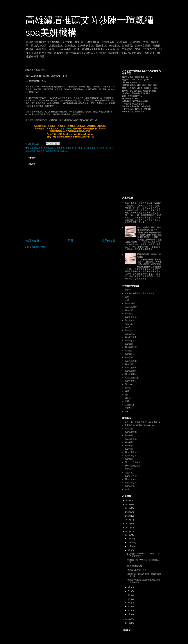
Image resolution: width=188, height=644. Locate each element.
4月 (129, 603)
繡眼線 (128, 398)
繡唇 (127, 395)
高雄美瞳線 (130, 320)
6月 (129, 595)
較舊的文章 (109, 241)
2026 (128, 500)
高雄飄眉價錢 (131, 374)
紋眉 (127, 300)
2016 (128, 531)
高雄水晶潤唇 (49, 148)
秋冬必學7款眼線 (135, 566)
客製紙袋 (129, 469)
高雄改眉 (60, 148)
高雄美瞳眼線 (131, 317)
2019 (128, 520)
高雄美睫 (129, 314)
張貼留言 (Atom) (39, 247)
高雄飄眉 (40, 151)
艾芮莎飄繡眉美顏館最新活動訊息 (140, 293)
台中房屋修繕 (131, 483)
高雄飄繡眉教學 (52, 151)
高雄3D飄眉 (66, 129)
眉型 (127, 297)
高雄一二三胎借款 (133, 462)
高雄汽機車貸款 (132, 452)
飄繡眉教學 (130, 405)
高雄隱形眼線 (90, 148)
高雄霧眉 (129, 357)
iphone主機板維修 (133, 466)
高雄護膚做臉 (131, 381)
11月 (130, 542)
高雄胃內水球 (131, 456)
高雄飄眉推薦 (131, 368)
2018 (128, 524)
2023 (128, 512)
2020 (128, 516)
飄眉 (127, 401)
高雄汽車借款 (131, 479)
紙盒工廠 (129, 473)
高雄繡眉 (100, 148)
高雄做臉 (129, 327)
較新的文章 (32, 241)
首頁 (70, 241)
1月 (129, 614)
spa (92, 87)
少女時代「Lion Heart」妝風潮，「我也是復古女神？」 (144, 555)
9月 (129, 550)
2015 (128, 535)
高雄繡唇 (109, 148)
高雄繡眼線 (30, 151)
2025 (128, 504)
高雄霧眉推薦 (131, 361)
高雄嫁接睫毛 (131, 337)
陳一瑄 (128, 388)
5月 (129, 599)
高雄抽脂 (129, 459)
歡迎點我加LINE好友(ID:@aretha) (140, 425)
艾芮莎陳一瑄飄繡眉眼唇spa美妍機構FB (142, 422)
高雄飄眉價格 (131, 371)
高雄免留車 (130, 486)
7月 (129, 591)
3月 (129, 607)
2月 (129, 611)
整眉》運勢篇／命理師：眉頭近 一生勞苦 (143, 203)
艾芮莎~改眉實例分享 (137, 570)
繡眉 (127, 391)
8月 (129, 587)
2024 (128, 508)
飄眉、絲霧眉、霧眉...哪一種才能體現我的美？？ (149, 229)
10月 (130, 546)
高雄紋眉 (69, 148)
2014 (128, 619)
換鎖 (127, 489)
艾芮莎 (128, 290)
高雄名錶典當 (131, 476)
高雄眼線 (79, 148)
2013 (128, 623)
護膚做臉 (129, 408)
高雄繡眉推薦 (131, 347)
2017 (128, 527)
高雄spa (64, 151)
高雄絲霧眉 (130, 334)
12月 (130, 539)
